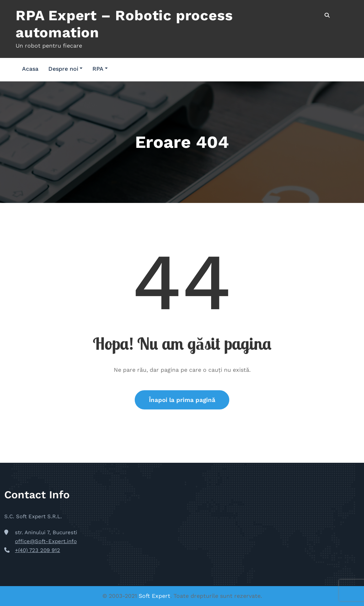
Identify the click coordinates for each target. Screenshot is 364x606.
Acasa (30, 69)
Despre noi (65, 69)
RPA (100, 69)
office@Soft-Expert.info (46, 542)
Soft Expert (154, 596)
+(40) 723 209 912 (38, 550)
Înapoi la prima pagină (182, 400)
